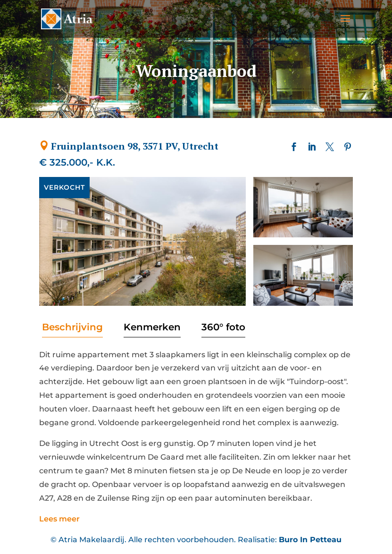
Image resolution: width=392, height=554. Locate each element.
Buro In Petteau (310, 540)
